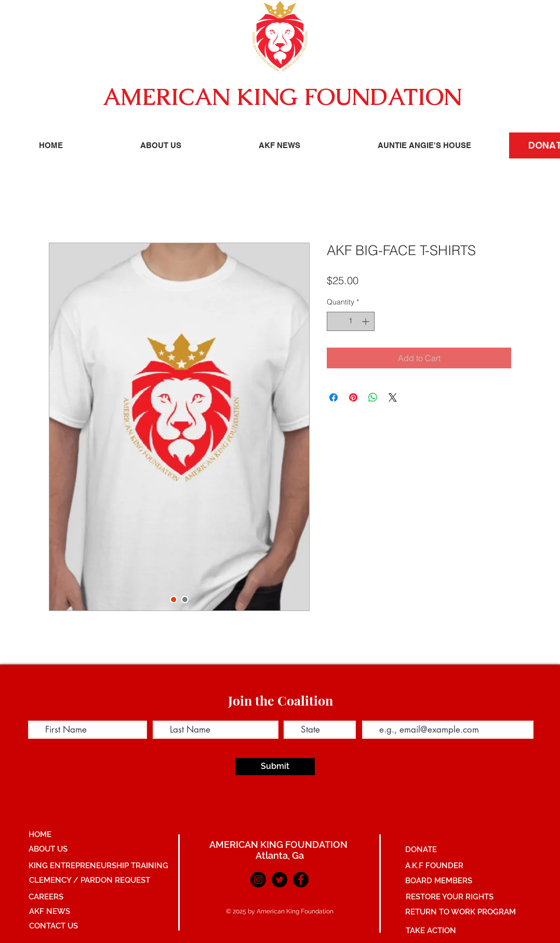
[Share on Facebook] (334, 397)
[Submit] (275, 767)
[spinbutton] (351, 321)
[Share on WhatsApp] (373, 397)
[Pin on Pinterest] (353, 397)
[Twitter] (279, 880)
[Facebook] (301, 880)
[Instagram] (258, 880)
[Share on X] (393, 397)
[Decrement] (335, 321)
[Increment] (366, 321)
